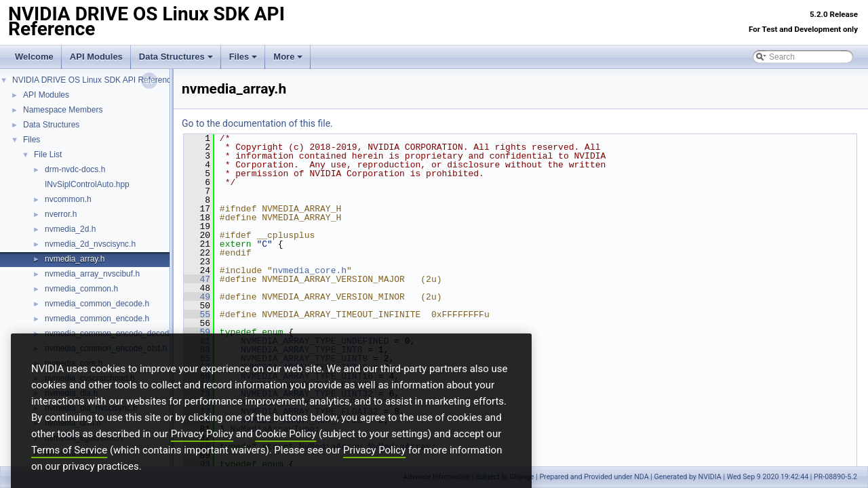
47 (197, 279)
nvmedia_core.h (310, 270)
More (288, 57)
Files (243, 57)
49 (197, 297)
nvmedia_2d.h (70, 229)
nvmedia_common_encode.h (97, 319)
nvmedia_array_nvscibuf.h (92, 274)
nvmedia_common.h (81, 289)
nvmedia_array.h (75, 259)
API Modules (96, 57)
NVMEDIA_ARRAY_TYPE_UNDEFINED (315, 341)
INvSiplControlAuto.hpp (87, 184)
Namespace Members (63, 110)
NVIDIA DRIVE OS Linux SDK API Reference (94, 80)
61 (197, 341)
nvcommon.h (68, 199)
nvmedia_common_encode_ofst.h (106, 348)
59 (197, 332)
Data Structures (176, 57)
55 (197, 314)
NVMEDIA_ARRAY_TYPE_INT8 (301, 350)
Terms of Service (69, 472)
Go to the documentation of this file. (257, 123)
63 (197, 350)
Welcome (34, 57)
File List (48, 155)
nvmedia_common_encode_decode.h (113, 333)
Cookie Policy (285, 456)
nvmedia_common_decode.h (97, 304)
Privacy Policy (202, 456)
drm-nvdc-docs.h (75, 169)
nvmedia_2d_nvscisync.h (90, 244)
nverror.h (61, 214)
